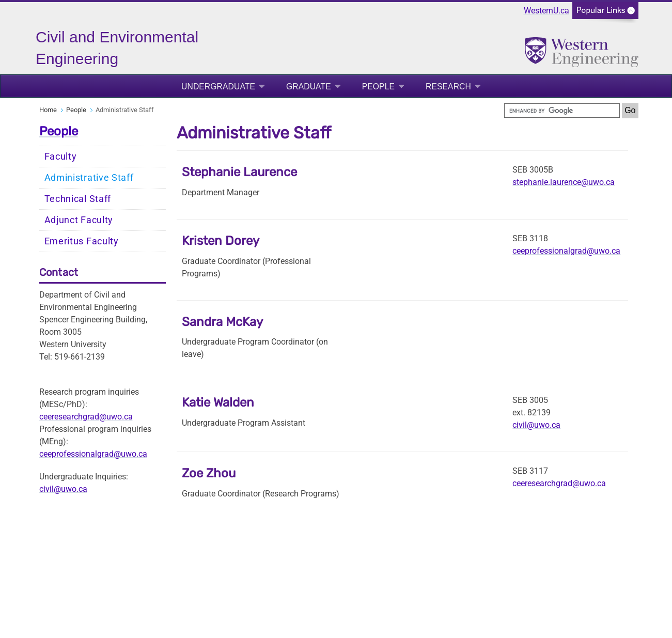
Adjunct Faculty (79, 220)
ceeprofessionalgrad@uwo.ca (93, 454)
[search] (562, 111)
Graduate (309, 87)
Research (448, 87)
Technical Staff (78, 199)
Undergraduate (218, 87)
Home (48, 110)
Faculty (61, 157)
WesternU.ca (546, 11)
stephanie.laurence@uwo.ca (564, 182)
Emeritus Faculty (82, 241)
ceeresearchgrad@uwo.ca (86, 417)
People (378, 87)
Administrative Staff (89, 178)
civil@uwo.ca (63, 489)
